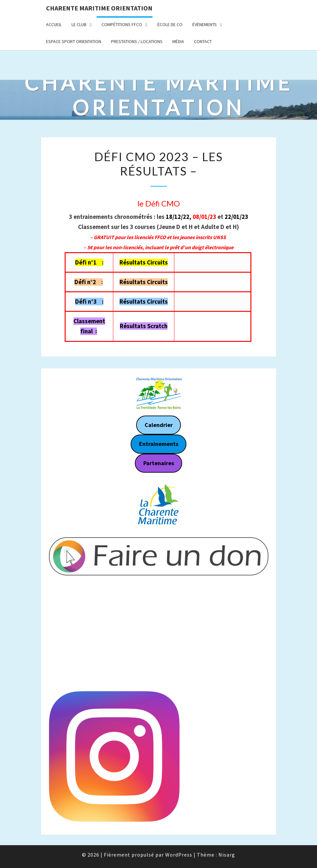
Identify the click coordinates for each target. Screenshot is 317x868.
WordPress (179, 855)
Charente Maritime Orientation (99, 8)
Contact (203, 41)
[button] (59, 505)
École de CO (170, 24)
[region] (159, 505)
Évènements (205, 24)
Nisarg (227, 855)
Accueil (54, 24)
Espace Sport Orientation (74, 41)
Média (178, 41)
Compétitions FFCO (122, 24)
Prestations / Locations (137, 41)
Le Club (79, 24)
